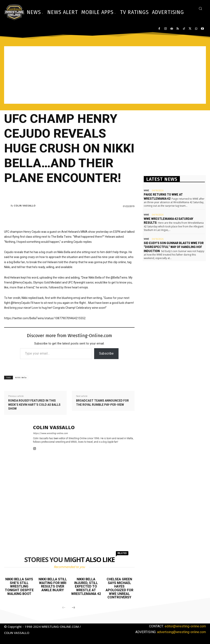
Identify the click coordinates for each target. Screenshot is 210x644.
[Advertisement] (105, 75)
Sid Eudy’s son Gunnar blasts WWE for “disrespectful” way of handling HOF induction (174, 247)
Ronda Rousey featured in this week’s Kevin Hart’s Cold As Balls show (34, 405)
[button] (200, 8)
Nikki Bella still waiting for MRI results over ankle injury (53, 585)
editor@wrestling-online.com (185, 626)
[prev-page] (64, 608)
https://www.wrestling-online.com (50, 433)
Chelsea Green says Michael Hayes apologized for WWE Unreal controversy (119, 588)
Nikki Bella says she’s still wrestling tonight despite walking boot (19, 586)
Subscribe (106, 353)
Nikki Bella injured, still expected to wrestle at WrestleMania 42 (86, 586)
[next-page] (73, 608)
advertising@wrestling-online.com (181, 632)
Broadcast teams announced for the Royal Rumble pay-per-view (102, 403)
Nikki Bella (21, 378)
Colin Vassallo (25, 206)
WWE (146, 190)
